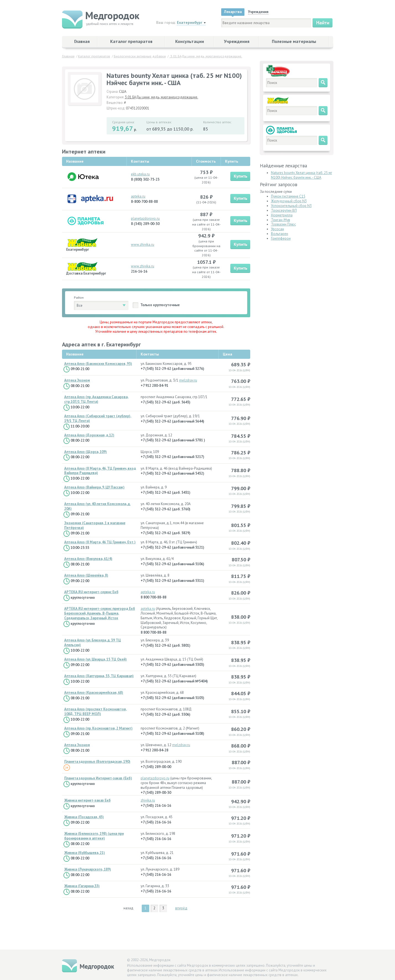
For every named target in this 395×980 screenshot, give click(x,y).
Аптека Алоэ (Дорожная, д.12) (89, 435)
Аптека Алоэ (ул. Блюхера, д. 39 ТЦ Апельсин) (93, 643)
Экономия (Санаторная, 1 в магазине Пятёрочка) (95, 525)
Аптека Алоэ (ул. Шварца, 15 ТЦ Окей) (95, 659)
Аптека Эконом (77, 380)
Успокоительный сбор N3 (291, 206)
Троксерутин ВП (284, 210)
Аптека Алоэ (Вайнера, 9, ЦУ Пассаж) (94, 487)
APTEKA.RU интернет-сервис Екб (91, 592)
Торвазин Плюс (283, 224)
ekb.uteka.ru (140, 174)
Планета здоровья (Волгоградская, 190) (97, 762)
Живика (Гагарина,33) (82, 886)
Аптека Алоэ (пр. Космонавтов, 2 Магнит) (98, 728)
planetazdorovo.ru (145, 218)
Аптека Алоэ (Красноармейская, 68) (94, 693)
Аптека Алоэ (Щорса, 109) (86, 452)
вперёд (181, 908)
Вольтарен (280, 234)
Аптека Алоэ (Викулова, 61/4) (88, 559)
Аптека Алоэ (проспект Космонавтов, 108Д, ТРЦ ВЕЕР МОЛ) (95, 712)
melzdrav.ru (188, 380)
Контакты (150, 354)
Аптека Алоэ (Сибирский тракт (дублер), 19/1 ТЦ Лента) (98, 419)
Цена (228, 354)
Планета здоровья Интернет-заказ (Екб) (98, 778)
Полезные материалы (294, 41)
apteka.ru (138, 196)
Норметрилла (282, 215)
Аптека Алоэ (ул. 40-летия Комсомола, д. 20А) (97, 506)
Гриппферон (281, 238)
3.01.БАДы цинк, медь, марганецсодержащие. (162, 97)
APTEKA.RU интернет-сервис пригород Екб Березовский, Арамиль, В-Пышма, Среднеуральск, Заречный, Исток (100, 613)
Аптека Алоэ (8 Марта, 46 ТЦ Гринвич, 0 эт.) (100, 542)
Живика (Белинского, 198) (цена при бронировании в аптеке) (94, 836)
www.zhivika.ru (143, 245)
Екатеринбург (190, 22)
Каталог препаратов (131, 41)
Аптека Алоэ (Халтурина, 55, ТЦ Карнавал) (99, 676)
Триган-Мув (281, 220)
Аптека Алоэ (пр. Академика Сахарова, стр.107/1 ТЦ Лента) (96, 399)
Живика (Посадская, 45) (84, 817)
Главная (82, 41)
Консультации (190, 41)
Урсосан (277, 229)
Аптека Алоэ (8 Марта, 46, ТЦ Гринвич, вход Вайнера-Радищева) (100, 471)
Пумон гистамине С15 (288, 196)
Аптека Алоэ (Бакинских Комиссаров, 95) (98, 364)
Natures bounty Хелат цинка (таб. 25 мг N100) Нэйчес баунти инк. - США (302, 175)
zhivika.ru (148, 800)
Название (75, 354)
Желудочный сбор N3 (289, 201)
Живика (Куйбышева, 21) (85, 853)
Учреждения (237, 41)
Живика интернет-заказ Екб (87, 800)
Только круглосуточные (160, 305)
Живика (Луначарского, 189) (88, 869)
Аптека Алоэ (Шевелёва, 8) (86, 575)
